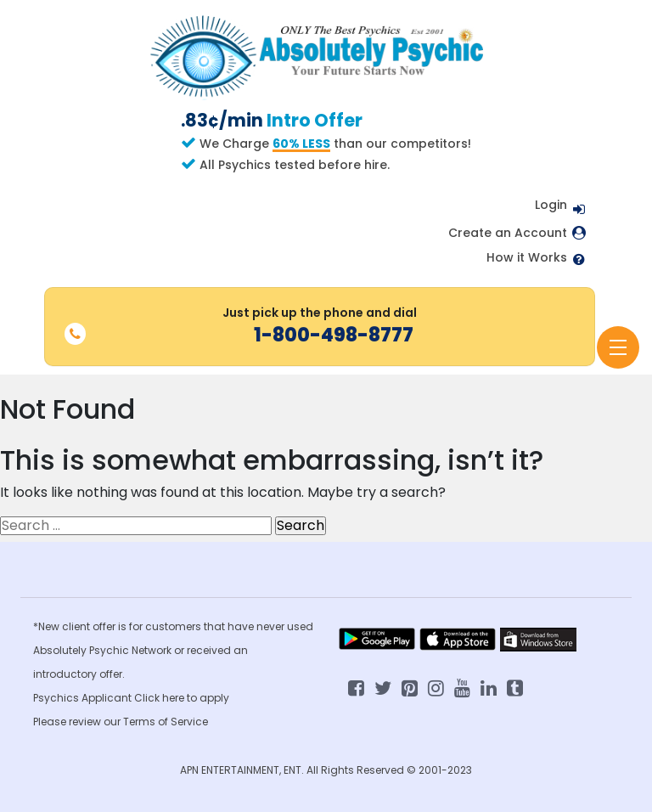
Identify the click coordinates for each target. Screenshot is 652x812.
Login (551, 205)
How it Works (527, 258)
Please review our (78, 722)
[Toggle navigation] (618, 347)
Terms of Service (166, 722)
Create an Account (508, 233)
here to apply (196, 698)
